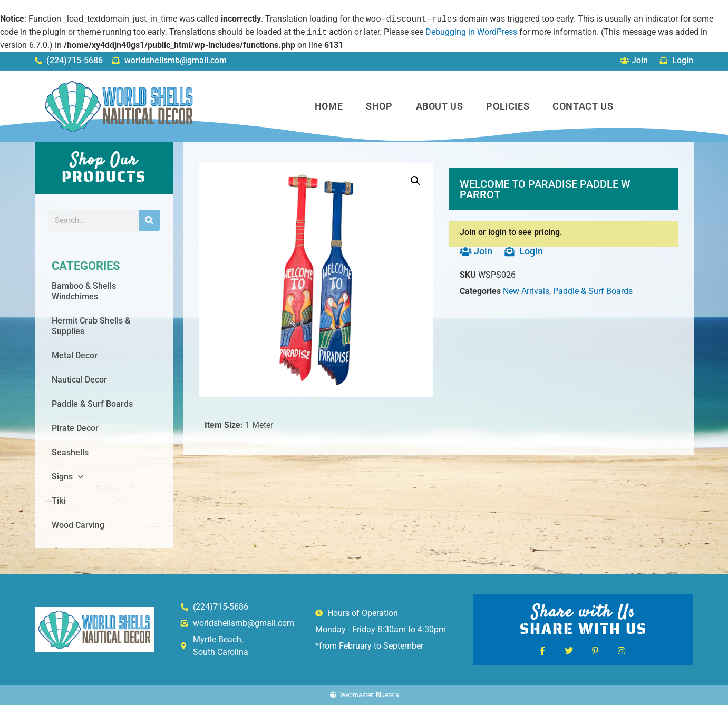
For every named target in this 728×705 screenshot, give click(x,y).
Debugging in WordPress (471, 32)
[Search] (149, 220)
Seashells (70, 452)
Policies (508, 106)
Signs (67, 477)
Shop (379, 106)
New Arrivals (526, 291)
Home (329, 106)
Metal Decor (75, 355)
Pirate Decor (75, 428)
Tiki (59, 501)
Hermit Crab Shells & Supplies (91, 326)
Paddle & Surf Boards (92, 404)
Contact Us (583, 106)
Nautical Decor (79, 380)
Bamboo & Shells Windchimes (84, 291)
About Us (440, 106)
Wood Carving (78, 525)
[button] (415, 181)
